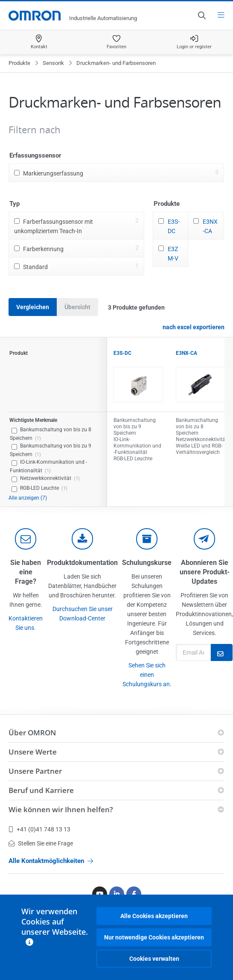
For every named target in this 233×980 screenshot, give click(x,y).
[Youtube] (100, 894)
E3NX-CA (210, 226)
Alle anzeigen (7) (28, 498)
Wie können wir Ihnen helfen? (61, 809)
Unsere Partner (35, 771)
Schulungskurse (147, 563)
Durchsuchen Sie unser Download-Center (83, 614)
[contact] (26, 539)
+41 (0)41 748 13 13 (39, 829)
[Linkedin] (117, 894)
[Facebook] (134, 894)
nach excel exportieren (194, 327)
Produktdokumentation (82, 563)
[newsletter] (204, 539)
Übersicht (77, 307)
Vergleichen (33, 307)
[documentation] (82, 539)
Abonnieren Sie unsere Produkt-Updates (205, 572)
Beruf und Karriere (41, 790)
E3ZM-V (173, 254)
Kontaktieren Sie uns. (26, 623)
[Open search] (201, 15)
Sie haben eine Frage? (26, 572)
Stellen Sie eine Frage (41, 843)
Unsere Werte (33, 752)
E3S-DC (174, 226)
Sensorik (53, 63)
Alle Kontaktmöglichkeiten (51, 861)
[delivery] (147, 539)
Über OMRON (32, 733)
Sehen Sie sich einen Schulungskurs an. (147, 675)
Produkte (19, 63)
